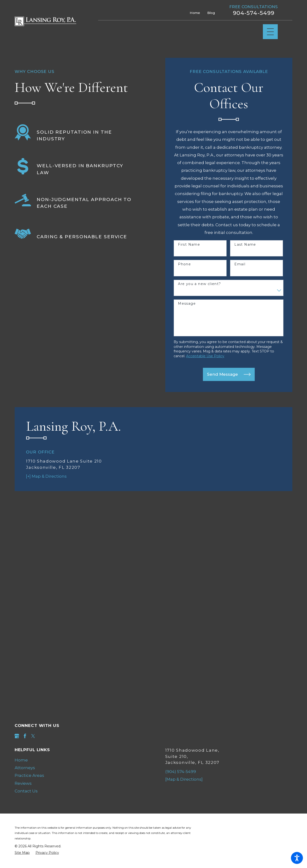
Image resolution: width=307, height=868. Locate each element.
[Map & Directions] (184, 779)
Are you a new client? (199, 284)
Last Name (245, 245)
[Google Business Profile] (17, 736)
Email (240, 264)
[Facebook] (25, 736)
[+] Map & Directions (46, 476)
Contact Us (26, 791)
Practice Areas (29, 775)
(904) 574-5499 (181, 772)
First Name (189, 245)
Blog (211, 13)
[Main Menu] (270, 32)
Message (187, 304)
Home (195, 13)
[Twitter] (33, 736)
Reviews (23, 783)
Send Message (229, 374)
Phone (184, 264)
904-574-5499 (254, 13)
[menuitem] (78, 760)
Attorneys (25, 768)
